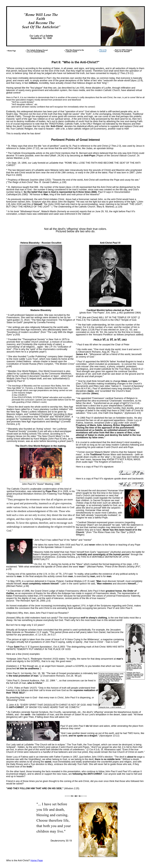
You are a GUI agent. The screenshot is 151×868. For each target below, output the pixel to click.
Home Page (37, 860)
